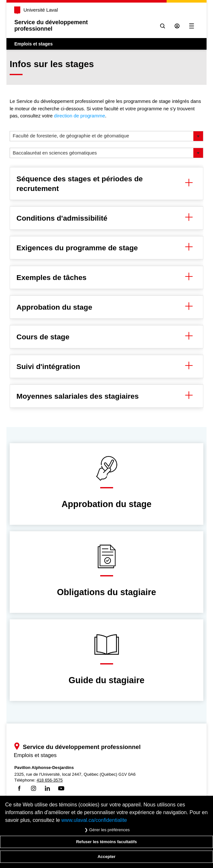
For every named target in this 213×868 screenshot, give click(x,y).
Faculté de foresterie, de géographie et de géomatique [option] (71, 136)
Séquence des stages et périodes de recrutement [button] (106, 184)
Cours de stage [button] (106, 337)
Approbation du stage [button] (106, 307)
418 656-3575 (50, 780)
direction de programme (80, 116)
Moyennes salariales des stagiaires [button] (106, 396)
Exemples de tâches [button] (106, 277)
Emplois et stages (33, 44)
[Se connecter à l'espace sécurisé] (177, 26)
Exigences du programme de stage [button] (106, 248)
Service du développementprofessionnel (51, 25)
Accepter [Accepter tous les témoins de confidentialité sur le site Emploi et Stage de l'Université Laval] (107, 857)
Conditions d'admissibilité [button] (106, 218)
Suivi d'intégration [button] (106, 366)
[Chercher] (163, 26)
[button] (198, 136)
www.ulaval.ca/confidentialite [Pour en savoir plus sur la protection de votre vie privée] (94, 820)
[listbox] (106, 136)
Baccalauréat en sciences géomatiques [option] (55, 153)
